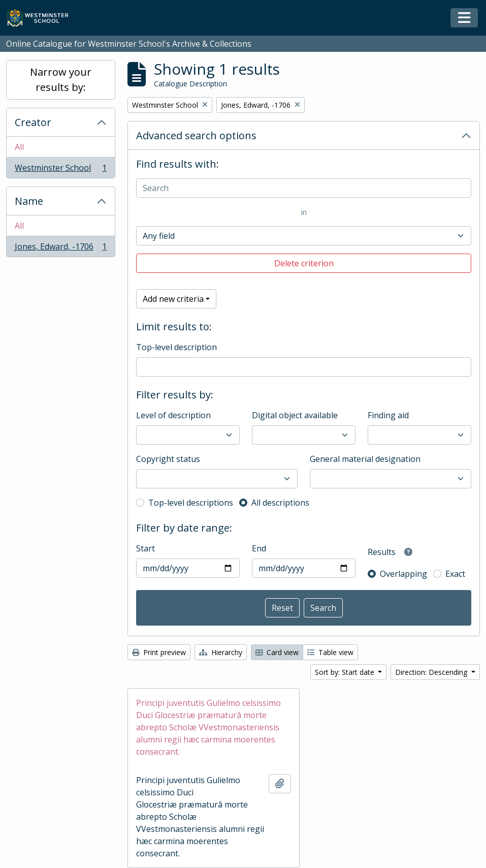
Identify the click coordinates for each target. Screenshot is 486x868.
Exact (455, 574)
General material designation (365, 459)
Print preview (159, 652)
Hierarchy (221, 652)
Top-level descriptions (191, 503)
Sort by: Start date (346, 672)
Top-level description (176, 347)
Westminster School (60, 170)
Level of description (173, 415)
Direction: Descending (432, 672)
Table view (330, 652)
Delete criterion (304, 263)
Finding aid (388, 415)
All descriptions (280, 503)
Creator (33, 122)
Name (29, 201)
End (259, 548)
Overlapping (403, 574)
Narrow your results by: (61, 80)
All (19, 147)
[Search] (304, 188)
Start (145, 548)
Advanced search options (196, 135)
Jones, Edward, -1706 (60, 249)
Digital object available (295, 415)
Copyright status (168, 459)
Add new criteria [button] (173, 299)
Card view (277, 652)
